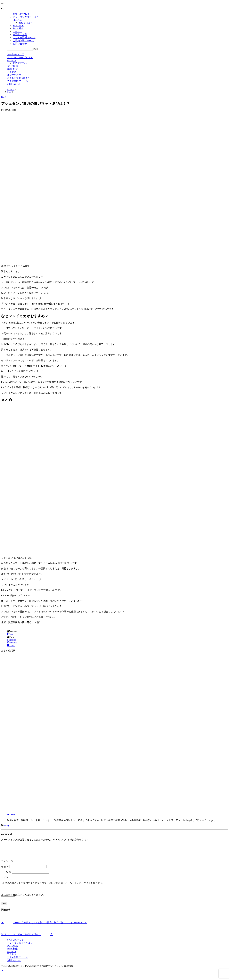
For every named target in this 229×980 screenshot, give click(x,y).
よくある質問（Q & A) (19, 78)
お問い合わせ (14, 84)
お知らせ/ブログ (15, 54)
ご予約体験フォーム (17, 81)
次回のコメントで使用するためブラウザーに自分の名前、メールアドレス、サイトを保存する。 (55, 886)
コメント (7, 865)
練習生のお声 (14, 75)
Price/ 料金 (12, 69)
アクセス (12, 72)
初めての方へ (20, 63)
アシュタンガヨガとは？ (20, 57)
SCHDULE (12, 66)
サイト (5, 881)
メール (6, 875)
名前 (5, 870)
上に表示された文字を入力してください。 (23, 898)
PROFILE (12, 60)
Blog (6, 826)
